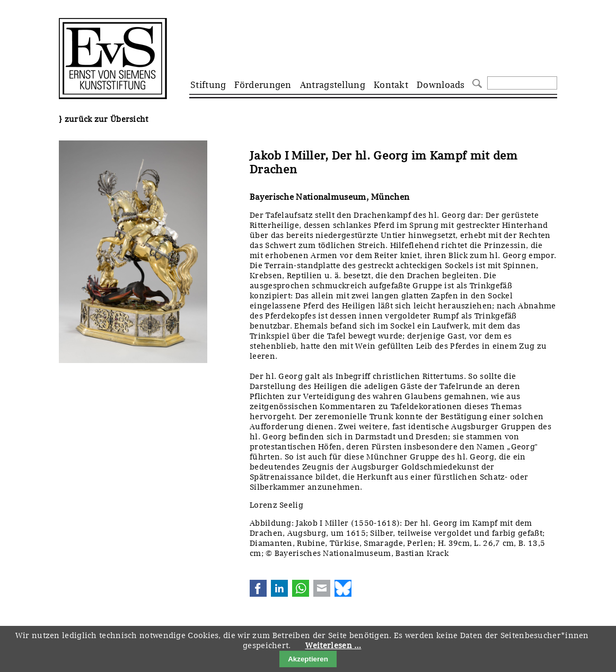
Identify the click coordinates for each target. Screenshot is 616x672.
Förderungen (263, 85)
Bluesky (343, 588)
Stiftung (208, 85)
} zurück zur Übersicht (104, 119)
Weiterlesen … (333, 646)
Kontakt (391, 85)
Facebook (258, 588)
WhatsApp (301, 588)
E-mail (322, 588)
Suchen (476, 82)
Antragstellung (333, 85)
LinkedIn (279, 588)
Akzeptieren (308, 659)
